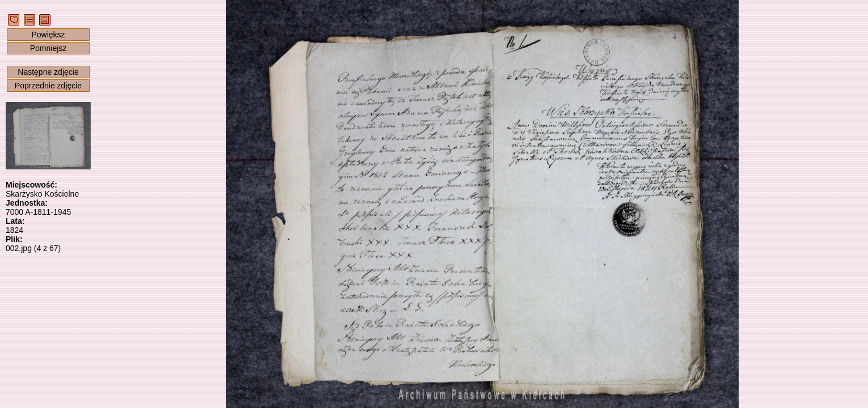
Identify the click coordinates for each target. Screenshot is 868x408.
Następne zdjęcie (48, 72)
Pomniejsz (49, 48)
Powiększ (48, 35)
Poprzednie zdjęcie (48, 86)
